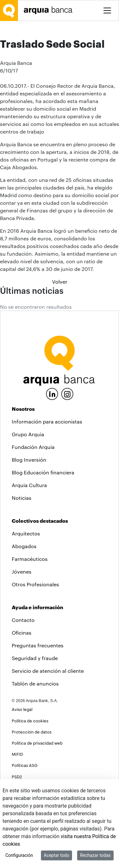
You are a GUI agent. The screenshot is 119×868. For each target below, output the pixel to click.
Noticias (22, 550)
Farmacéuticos (30, 611)
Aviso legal (22, 761)
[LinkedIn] (52, 445)
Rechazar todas (95, 855)
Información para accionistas (47, 474)
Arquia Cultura (29, 537)
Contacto (23, 672)
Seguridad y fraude (35, 710)
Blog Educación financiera (43, 524)
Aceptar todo (56, 855)
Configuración (19, 855)
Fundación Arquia (33, 499)
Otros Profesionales (35, 636)
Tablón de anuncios (35, 736)
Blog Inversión (29, 512)
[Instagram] (67, 446)
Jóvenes (22, 624)
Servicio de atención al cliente (48, 723)
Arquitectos (26, 586)
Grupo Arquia (28, 486)
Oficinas (22, 685)
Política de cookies (30, 772)
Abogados (24, 598)
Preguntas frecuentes (38, 697)
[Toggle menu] (107, 10)
